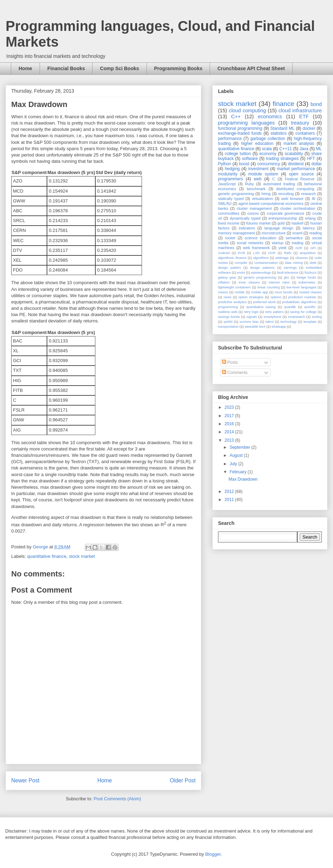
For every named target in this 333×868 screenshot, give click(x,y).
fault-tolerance (288, 272)
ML (319, 149)
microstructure (273, 233)
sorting (317, 317)
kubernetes (307, 282)
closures (301, 258)
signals (252, 317)
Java (304, 149)
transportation (228, 326)
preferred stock (264, 302)
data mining (294, 263)
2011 (230, 500)
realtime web (228, 312)
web (258, 179)
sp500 (228, 322)
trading (297, 243)
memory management (236, 233)
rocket (230, 238)
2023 (230, 407)
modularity (228, 174)
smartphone (273, 317)
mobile (239, 292)
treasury (300, 123)
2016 (230, 424)
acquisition (308, 253)
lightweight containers (234, 287)
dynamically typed (245, 218)
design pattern (229, 268)
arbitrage (282, 258)
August (237, 455)
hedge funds (306, 277)
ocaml (297, 233)
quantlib (290, 307)
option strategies (251, 297)
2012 (230, 492)
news (227, 297)
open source (301, 174)
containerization (266, 263)
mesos (223, 292)
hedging (232, 169)
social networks (250, 243)
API (313, 248)
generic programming (260, 277)
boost (244, 164)
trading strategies (282, 159)
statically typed (231, 199)
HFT (311, 159)
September (240, 447)
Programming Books (178, 68)
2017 (230, 416)
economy (268, 154)
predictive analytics (232, 302)
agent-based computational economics (271, 203)
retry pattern (274, 312)
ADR (299, 248)
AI (313, 199)
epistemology (261, 272)
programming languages (246, 123)
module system (263, 174)
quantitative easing (261, 307)
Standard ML (282, 128)
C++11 (286, 149)
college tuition (238, 154)
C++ (236, 116)
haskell (298, 223)
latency (309, 228)
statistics (279, 133)
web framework (256, 248)
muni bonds (284, 292)
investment (258, 169)
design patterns (262, 268)
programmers (230, 179)
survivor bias (249, 322)
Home (25, 68)
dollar (317, 164)
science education (260, 238)
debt (313, 263)
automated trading (279, 184)
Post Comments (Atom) (117, 799)
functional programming (240, 128)
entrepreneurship (283, 218)
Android (224, 253)
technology (288, 322)
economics (270, 116)
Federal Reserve (300, 179)
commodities (229, 213)
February (239, 472)
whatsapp (279, 326)
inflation (224, 282)
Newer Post (25, 780)
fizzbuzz (311, 272)
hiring (266, 194)
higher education (257, 143)
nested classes (311, 292)
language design (279, 228)
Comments (235, 373)
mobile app (260, 292)
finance (284, 104)
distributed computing (295, 189)
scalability (294, 154)
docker (309, 128)
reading (315, 233)
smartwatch (296, 317)
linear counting (269, 287)
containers (305, 133)
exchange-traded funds (240, 133)
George (41, 547)
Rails (288, 253)
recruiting (286, 194)
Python (225, 164)
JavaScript (227, 184)
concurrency (269, 164)
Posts (230, 362)
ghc (287, 277)
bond (316, 104)
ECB (242, 253)
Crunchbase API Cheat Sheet (251, 68)
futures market (259, 223)
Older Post (183, 780)
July (234, 464)
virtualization (263, 199)
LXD (256, 253)
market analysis (299, 143)
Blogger (213, 854)
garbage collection (268, 139)
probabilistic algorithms (299, 302)
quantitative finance (47, 556)
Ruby (249, 184)
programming (228, 307)
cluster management (254, 208)
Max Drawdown (243, 479)
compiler (241, 263)
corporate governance (286, 213)
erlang (310, 218)
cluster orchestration (298, 208)
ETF (304, 116)
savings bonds (229, 317)
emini (241, 272)
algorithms (261, 258)
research (308, 194)
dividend (296, 164)
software (250, 159)
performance (230, 139)
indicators (247, 228)
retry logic (251, 312)
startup (277, 243)
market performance (296, 169)
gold (281, 223)
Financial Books (66, 68)
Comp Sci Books (119, 68)
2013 (230, 440)
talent (269, 322)
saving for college (303, 312)
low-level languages (301, 287)
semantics (294, 238)
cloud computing (247, 111)
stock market (82, 556)
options (276, 297)
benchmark (256, 189)
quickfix (310, 307)
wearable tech (255, 326)
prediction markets (302, 297)
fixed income (229, 223)
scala (267, 149)
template (310, 322)
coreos (253, 213)
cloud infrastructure (300, 111)
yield (283, 248)
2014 (230, 432)
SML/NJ (225, 203)
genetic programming (236, 194)
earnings (290, 268)
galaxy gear (227, 277)
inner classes (249, 282)
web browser (292, 199)
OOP (272, 253)
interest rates (279, 282)
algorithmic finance (232, 258)
